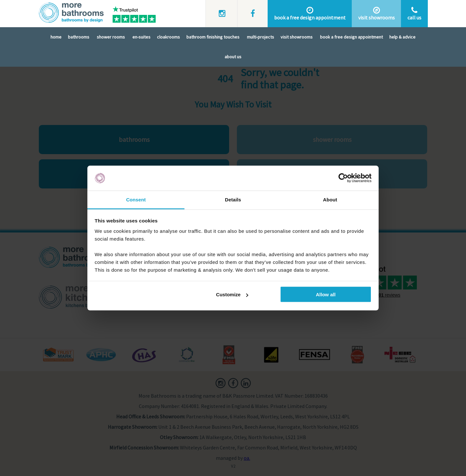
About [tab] (330, 199)
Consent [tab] (136, 199)
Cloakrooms (168, 37)
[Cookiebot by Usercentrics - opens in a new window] (343, 178)
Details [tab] (233, 199)
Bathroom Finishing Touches (213, 37)
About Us (233, 57)
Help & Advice (402, 37)
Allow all (326, 295)
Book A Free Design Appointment (351, 37)
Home (56, 37)
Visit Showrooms (297, 37)
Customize (232, 295)
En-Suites (141, 37)
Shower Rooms (111, 37)
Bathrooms (79, 37)
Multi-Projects (261, 37)
